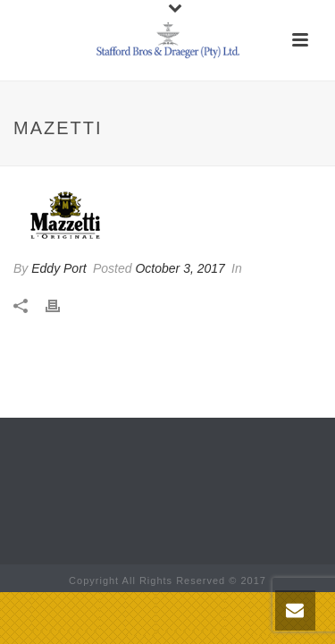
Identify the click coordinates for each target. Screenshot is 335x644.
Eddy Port (59, 268)
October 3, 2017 (180, 268)
